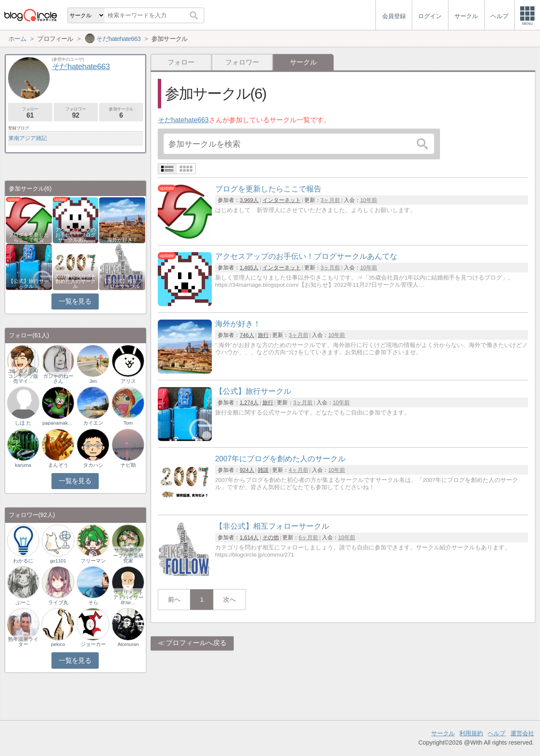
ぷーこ (23, 603)
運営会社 (522, 733)
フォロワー (242, 62)
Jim (93, 381)
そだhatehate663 (183, 120)
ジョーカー (93, 644)
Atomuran (128, 644)
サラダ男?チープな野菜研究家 (128, 555)
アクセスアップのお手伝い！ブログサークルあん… (76, 235)
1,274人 (249, 402)
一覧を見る (75, 301)
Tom (128, 423)
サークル (443, 733)
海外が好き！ (122, 240)
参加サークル (121, 113)
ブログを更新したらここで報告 (29, 237)
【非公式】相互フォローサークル (122, 284)
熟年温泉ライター (23, 642)
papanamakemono (58, 423)
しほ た (23, 423)
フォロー (181, 62)
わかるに (23, 561)
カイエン (93, 423)
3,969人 (249, 200)
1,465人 (249, 268)
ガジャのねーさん (58, 379)
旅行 (263, 335)
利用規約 (471, 733)
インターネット (282, 200)
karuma (23, 465)
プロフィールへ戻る (196, 643)
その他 (271, 537)
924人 (247, 470)
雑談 (263, 470)
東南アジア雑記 (28, 138)
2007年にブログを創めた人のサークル (76, 281)
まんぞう (58, 465)
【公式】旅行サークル (29, 284)
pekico (58, 644)
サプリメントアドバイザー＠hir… (128, 597)
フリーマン (93, 561)
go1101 (58, 561)
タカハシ (93, 465)
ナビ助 (128, 465)
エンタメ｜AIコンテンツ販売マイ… (23, 376)
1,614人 (249, 537)
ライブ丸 (58, 603)
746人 (247, 335)
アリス (128, 381)
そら (93, 603)
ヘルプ (497, 733)
